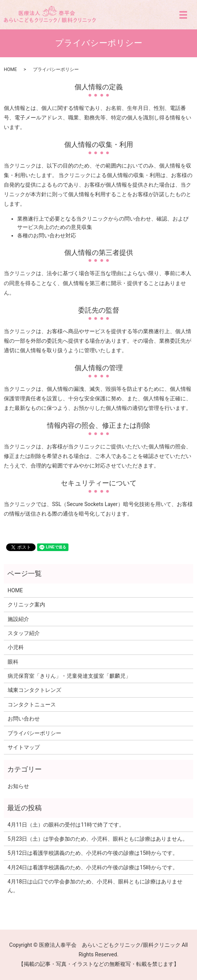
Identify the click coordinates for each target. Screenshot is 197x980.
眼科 (13, 662)
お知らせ (18, 786)
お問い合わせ (24, 719)
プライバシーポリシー (34, 733)
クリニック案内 (26, 604)
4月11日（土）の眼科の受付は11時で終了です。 (66, 825)
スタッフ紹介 (24, 633)
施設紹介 (18, 619)
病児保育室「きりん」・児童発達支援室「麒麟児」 (69, 676)
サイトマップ (24, 747)
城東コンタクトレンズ (34, 690)
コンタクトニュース (32, 704)
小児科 (16, 647)
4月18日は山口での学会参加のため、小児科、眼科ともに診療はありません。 (95, 886)
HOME (10, 69)
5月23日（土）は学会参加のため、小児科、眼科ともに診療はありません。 (98, 839)
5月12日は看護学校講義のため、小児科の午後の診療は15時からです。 (93, 853)
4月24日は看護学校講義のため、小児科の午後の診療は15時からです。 (93, 867)
